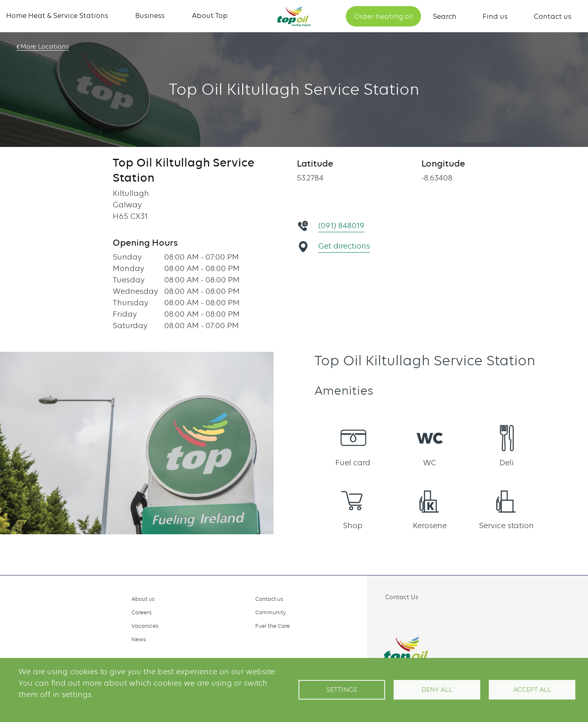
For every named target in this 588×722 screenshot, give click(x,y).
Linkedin (420, 616)
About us (143, 599)
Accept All (532, 690)
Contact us (552, 16)
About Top (210, 16)
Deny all (437, 690)
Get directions (344, 246)
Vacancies (145, 626)
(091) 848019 (342, 225)
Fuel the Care (273, 626)
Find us (495, 16)
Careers (141, 612)
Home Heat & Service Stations (57, 16)
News (139, 639)
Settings (342, 690)
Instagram (402, 616)
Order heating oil (384, 16)
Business (150, 16)
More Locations (44, 47)
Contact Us (402, 597)
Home (294, 17)
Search (445, 16)
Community (271, 612)
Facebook (384, 616)
